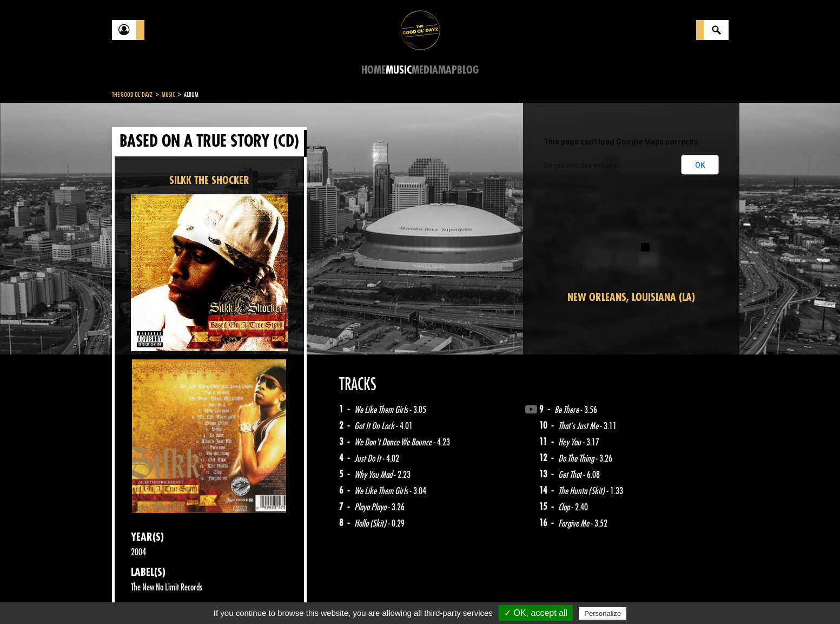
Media (425, 70)
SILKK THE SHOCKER (209, 180)
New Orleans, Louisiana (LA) (631, 297)
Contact (139, 596)
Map (448, 70)
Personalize (603, 613)
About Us (247, 597)
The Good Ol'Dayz (132, 95)
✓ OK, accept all (536, 613)
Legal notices (197, 597)
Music (399, 70)
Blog (468, 70)
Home (373, 70)
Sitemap (291, 597)
